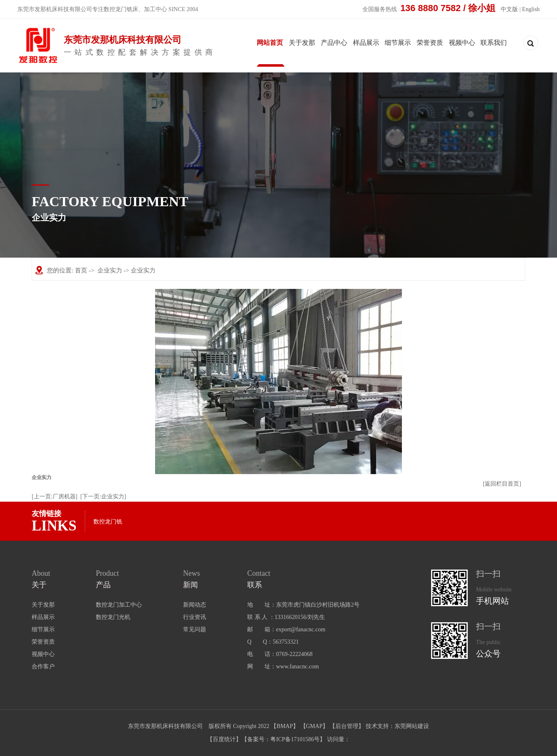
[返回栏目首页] (502, 484)
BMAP (285, 726)
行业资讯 (195, 617)
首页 (81, 270)
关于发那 (302, 43)
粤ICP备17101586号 (295, 739)
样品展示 (366, 43)
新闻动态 (195, 605)
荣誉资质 (430, 43)
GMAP (314, 726)
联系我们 (494, 43)
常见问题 (195, 629)
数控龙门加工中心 (119, 605)
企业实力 (110, 270)
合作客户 (43, 666)
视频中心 (462, 43)
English (531, 9)
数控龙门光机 (113, 617)
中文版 (509, 9)
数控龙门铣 (108, 522)
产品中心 (334, 43)
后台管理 (347, 726)
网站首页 (270, 43)
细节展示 (398, 43)
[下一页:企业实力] (103, 497)
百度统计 (224, 739)
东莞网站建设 (412, 726)
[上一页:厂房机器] (55, 497)
